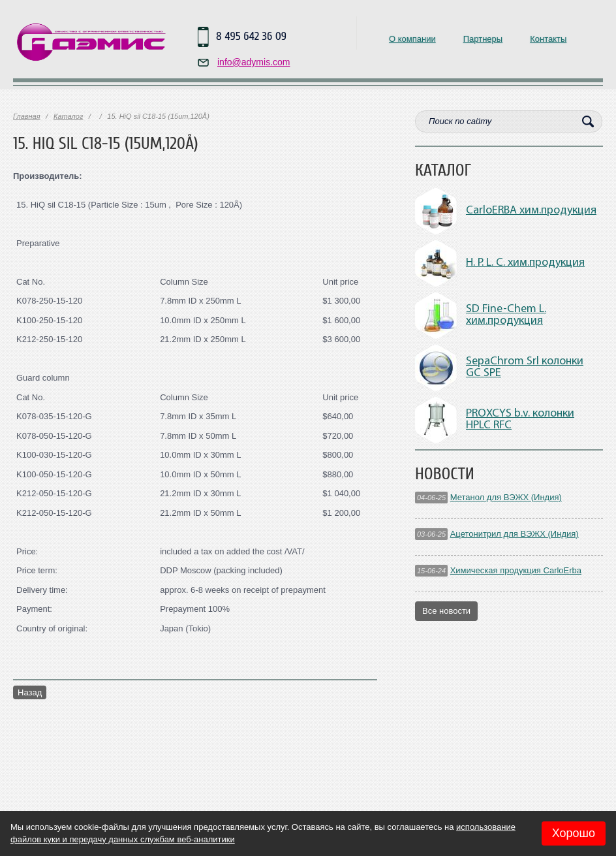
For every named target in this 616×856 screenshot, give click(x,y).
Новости (445, 474)
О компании (412, 39)
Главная (27, 116)
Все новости (446, 611)
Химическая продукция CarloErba (516, 570)
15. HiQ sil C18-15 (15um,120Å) (106, 144)
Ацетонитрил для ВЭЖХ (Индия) (515, 534)
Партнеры (483, 39)
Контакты (548, 39)
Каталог (68, 116)
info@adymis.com (254, 62)
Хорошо (574, 833)
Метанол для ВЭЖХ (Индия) (506, 497)
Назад (30, 692)
